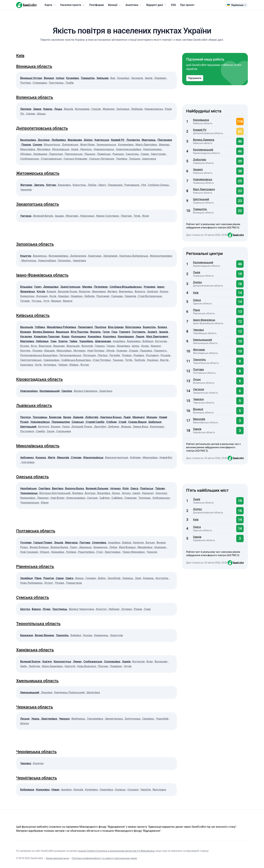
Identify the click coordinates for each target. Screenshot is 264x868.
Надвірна (77, 296)
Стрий (123, 422)
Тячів (137, 216)
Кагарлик (26, 337)
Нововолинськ (154, 109)
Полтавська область (36, 531)
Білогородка (133, 327)
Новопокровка (152, 149)
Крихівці (64, 296)
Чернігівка (79, 261)
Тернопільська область (38, 624)
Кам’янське (102, 140)
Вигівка (112, 291)
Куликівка (92, 790)
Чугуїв (128, 666)
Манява (87, 287)
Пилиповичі (85, 327)
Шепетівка (93, 692)
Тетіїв (129, 360)
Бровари (26, 332)
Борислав (55, 417)
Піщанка (90, 154)
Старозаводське (51, 159)
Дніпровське (70, 145)
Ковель (48, 109)
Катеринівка (126, 145)
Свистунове (158, 154)
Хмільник (103, 78)
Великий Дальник (97, 488)
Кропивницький (50, 391)
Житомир (26, 185)
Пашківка (146, 351)
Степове (76, 458)
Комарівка (94, 337)
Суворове (130, 498)
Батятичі (44, 427)
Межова (164, 145)
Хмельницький (30, 692)
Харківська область (35, 650)
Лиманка (43, 498)
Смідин (31, 114)
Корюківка (43, 790)
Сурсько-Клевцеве (76, 159)
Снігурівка (28, 462)
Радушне (118, 154)
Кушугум (26, 256)
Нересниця (87, 216)
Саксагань (132, 154)
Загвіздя (152, 291)
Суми (147, 609)
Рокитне (49, 578)
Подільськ (147, 488)
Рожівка (139, 355)
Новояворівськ (40, 422)
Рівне (38, 578)
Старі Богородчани (150, 296)
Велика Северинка (86, 391)
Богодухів (138, 662)
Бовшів (51, 291)
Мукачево (72, 216)
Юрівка (74, 365)
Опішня (45, 552)
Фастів (164, 360)
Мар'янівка (27, 341)
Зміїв (23, 666)
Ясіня (145, 216)
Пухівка (127, 355)
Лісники (37, 351)
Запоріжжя (110, 256)
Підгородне (165, 140)
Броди (67, 417)
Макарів (49, 351)
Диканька (85, 547)
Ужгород (26, 216)
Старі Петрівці (102, 360)
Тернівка (122, 159)
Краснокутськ (62, 662)
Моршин (152, 417)
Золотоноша (133, 719)
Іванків (164, 332)
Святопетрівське (31, 360)
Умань (35, 719)
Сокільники (64, 431)
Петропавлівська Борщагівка (39, 355)
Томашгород (74, 583)
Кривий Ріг (118, 140)
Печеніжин (101, 287)
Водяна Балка (59, 547)
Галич (38, 287)
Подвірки (116, 666)
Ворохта (140, 291)
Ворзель (96, 332)
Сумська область (33, 597)
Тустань (37, 301)
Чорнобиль (86, 341)
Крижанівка (28, 498)
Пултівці (26, 83)
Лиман (77, 662)
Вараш (79, 578)
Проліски (100, 327)
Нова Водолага (87, 666)
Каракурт (148, 493)
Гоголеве (26, 543)
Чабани (63, 365)
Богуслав (161, 341)
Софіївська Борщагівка (76, 360)
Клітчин (51, 185)
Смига (69, 578)
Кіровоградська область (39, 379)
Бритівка (58, 488)
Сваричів (130, 296)
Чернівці (26, 763)
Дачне (116, 493)
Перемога (160, 351)
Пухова (59, 583)
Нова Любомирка (31, 583)
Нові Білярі (57, 498)
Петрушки (89, 355)
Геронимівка (95, 719)
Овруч (102, 185)
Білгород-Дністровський (55, 493)
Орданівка (58, 552)
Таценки (118, 360)
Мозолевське (61, 149)
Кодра (65, 337)
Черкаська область (35, 707)
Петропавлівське (70, 355)
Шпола (24, 723)
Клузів (41, 291)
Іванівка (67, 790)
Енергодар (95, 256)
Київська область (33, 315)
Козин (145, 346)
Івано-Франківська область (42, 275)
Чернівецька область (36, 752)
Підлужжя (103, 296)
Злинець (128, 578)
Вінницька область (34, 66)
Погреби (115, 355)
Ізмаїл (136, 493)
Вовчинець (126, 291)
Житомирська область (38, 173)
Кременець (101, 635)
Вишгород (45, 346)
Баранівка (64, 185)
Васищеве (161, 662)
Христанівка (113, 552)
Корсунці (161, 493)
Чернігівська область (37, 778)
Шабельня (155, 422)
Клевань (148, 578)
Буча (34, 346)
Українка (152, 360)
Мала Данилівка (52, 666)
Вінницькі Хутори (31, 78)
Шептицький (28, 427)
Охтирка (127, 609)
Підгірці (103, 355)
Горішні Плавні (43, 543)
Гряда (66, 427)
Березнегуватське (117, 458)
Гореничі (125, 332)
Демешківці (51, 287)
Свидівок (148, 719)
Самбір (40, 431)
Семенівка (106, 790)
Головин (91, 578)
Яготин (85, 365)
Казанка (41, 458)
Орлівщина (40, 154)
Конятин (38, 763)
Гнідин (111, 346)
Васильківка (28, 140)
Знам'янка (106, 391)
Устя (46, 301)
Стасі (100, 552)
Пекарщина (115, 185)
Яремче (68, 301)
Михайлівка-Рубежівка (61, 327)
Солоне (37, 145)
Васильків (27, 327)
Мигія (52, 458)
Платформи (96, 5)
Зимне (37, 109)
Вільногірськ (52, 145)
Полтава (85, 543)
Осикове (122, 351)
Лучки (46, 609)
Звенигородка (114, 719)
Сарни (60, 578)
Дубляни (114, 427)
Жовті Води (87, 145)
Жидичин (109, 109)
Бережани (27, 635)
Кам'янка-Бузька (111, 417)
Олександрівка (76, 498)
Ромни (138, 609)
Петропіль (64, 261)
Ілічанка (115, 488)
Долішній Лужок (82, 427)
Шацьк (42, 114)
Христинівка (49, 719)
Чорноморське (30, 503)
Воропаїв (87, 346)
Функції (115, 5)
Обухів (110, 351)
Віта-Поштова (80, 332)
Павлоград (56, 154)
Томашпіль (88, 78)
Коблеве (136, 458)
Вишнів (69, 109)
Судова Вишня (137, 422)
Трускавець (40, 417)
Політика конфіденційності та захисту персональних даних (104, 858)
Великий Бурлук (30, 662)
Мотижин (79, 351)
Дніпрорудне (78, 256)
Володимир (82, 109)
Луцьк (58, 109)
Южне (45, 503)
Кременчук (100, 547)
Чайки (73, 341)
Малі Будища (127, 547)
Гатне (106, 332)
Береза (36, 609)
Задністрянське (70, 287)
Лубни (113, 547)
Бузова (25, 346)
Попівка (71, 552)
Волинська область (35, 97)
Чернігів (145, 790)
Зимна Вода (141, 427)
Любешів (137, 109)
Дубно (102, 578)
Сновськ (120, 790)
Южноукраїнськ (93, 458)
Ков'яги (47, 662)
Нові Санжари (29, 552)
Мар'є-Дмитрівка (146, 145)
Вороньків (73, 346)
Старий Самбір (95, 422)
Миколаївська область (38, 446)
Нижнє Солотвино (108, 216)
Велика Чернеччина (82, 609)
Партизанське (74, 154)
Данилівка (123, 346)
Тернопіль (62, 635)
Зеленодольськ (106, 145)
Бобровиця (27, 790)
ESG (174, 5)
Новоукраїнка (29, 391)
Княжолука (27, 296)
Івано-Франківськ (204, 320)
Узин (53, 341)
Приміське (104, 154)
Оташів (134, 351)
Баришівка (134, 341)
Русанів (165, 355)
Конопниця (157, 427)
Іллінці (60, 78)
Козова (88, 635)
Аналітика (134, 5)
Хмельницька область (37, 681)
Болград (90, 493)
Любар (92, 185)
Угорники (149, 287)
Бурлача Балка (75, 488)
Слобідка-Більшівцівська (126, 287)
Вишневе (59, 346)
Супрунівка (99, 543)
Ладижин (160, 78)
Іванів (149, 78)
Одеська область (32, 477)
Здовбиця (26, 578)
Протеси (26, 417)
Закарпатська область (38, 204)
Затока (126, 493)
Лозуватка (133, 140)
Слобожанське (30, 159)
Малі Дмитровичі (157, 337)
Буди (150, 662)
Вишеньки (63, 332)
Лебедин (114, 609)
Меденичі (139, 417)
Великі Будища (39, 547)
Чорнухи (152, 552)
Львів (127, 417)
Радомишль (132, 185)
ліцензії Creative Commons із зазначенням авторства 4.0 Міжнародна (116, 851)
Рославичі (152, 355)
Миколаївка (28, 149)
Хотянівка (50, 365)
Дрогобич (100, 427)
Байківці (76, 635)
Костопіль (162, 578)
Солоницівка (112, 662)
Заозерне (137, 78)
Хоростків (116, 635)
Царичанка (149, 159)
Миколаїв (63, 458)
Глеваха (100, 346)
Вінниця (49, 78)
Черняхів (26, 190)
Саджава (117, 296)
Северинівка (51, 360)
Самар (145, 154)
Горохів (96, 109)
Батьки (150, 543)
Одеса (134, 488)
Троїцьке (135, 159)
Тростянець (56, 83)
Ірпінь (136, 346)
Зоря (138, 578)
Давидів (78, 417)
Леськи (25, 719)
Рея (144, 185)
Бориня (56, 427)
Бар (113, 78)
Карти (50, 5)
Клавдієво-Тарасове (47, 337)
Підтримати (195, 78)
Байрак (127, 543)
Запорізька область (35, 244)
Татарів (25, 301)
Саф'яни (105, 498)
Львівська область (34, 406)
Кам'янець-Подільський (69, 692)
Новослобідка (47, 261)
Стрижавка (40, 83)
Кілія (126, 488)
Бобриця (148, 341)
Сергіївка (44, 488)
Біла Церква (116, 327)
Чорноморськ (29, 493)
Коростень (79, 185)
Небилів (89, 296)
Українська (236, 5)
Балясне (139, 543)
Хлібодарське (161, 498)
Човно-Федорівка (133, 552)
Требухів (140, 360)
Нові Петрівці (96, 351)
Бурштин (85, 291)
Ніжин (55, 790)
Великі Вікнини (44, 635)
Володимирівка (59, 256)
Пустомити (27, 431)
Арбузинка (27, 458)
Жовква (126, 427)
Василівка (104, 493)
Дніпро (88, 140)
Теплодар (144, 498)
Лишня (140, 337)
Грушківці (123, 78)
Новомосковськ (104, 149)
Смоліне (67, 391)
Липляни (26, 109)
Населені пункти (73, 5)
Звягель (39, 185)
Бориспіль (149, 327)
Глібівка (40, 327)
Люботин (34, 666)
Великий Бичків (43, 216)
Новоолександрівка (129, 149)
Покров (26, 145)
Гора (114, 332)
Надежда (160, 547)
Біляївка (78, 493)
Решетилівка (86, 552)
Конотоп (101, 609)
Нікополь (86, 149)
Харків (126, 662)
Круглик (25, 351)
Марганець (149, 140)
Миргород (71, 543)
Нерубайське (28, 488)
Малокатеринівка (161, 256)
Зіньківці (47, 692)
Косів (53, 296)
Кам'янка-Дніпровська (134, 256)
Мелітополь (29, 261)
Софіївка (117, 498)
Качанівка (73, 78)
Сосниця (133, 790)
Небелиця (42, 341)
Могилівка (44, 149)
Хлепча (63, 341)
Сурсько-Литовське (102, 159)
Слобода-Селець (158, 185)
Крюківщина (126, 337)
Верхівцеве (75, 140)
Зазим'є (152, 332)
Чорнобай (162, 719)
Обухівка (26, 154)
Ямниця (56, 301)
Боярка (162, 327)
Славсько (78, 422)
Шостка (25, 609)
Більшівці (26, 287)
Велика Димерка (44, 332)
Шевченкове (103, 341)
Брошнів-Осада (68, 291)
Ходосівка (27, 365)
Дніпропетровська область (42, 128)
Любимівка (59, 140)
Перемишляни (61, 422)
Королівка (110, 337)
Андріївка (119, 341)
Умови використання (57, 858)
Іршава (59, 216)
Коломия (42, 296)
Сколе (51, 431)
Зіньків (59, 543)
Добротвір (92, 417)
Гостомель (139, 332)
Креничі (156, 346)
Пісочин (103, 666)
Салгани (92, 498)
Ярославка (159, 790)
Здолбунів (114, 578)
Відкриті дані (157, 5)
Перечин (126, 216)
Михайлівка (145, 547)
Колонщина (79, 337)
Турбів (70, 83)
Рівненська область (35, 567)
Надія (75, 149)
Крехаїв (78, 790)
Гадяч (74, 547)
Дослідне (44, 140)
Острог (49, 583)
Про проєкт (187, 5)
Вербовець (78, 719)
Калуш (164, 291)
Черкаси (64, 719)
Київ (20, 56)
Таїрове (160, 488)
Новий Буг (166, 458)
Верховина (99, 291)
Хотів (38, 365)
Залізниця (123, 109)
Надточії (70, 666)
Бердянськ (40, 256)
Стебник (111, 422)
